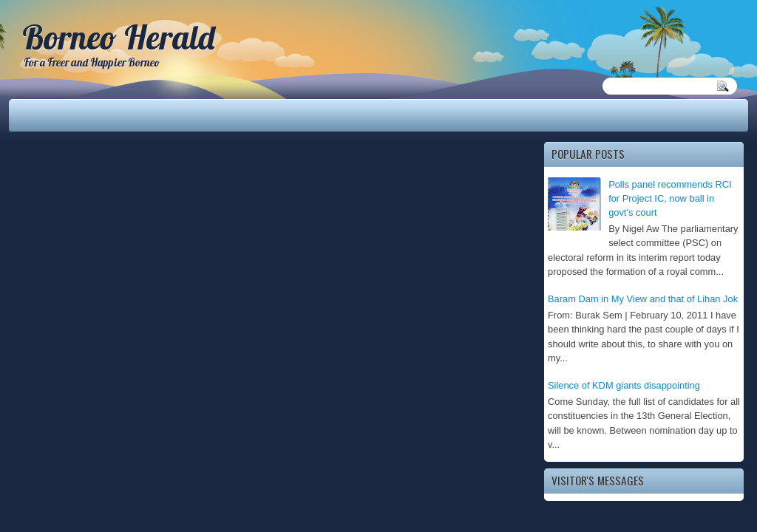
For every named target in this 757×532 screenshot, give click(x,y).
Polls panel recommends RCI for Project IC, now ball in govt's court (670, 199)
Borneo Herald (118, 37)
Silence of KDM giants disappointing (624, 385)
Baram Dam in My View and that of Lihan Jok (643, 299)
